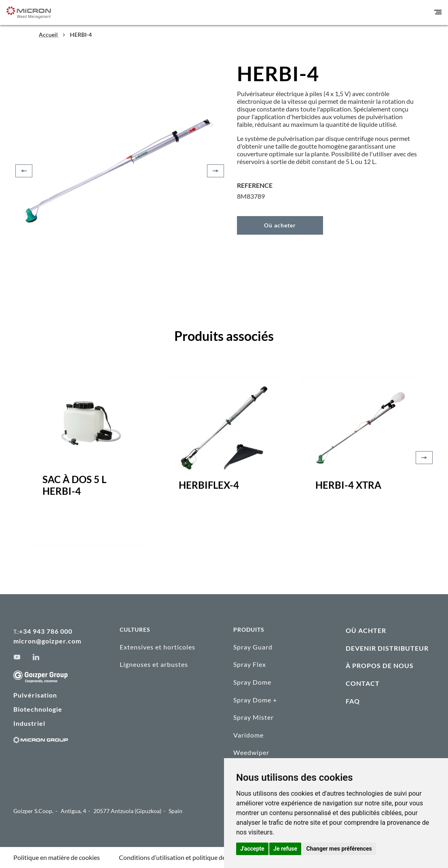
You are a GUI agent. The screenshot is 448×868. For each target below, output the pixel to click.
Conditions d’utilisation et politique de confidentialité (193, 857)
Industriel (29, 723)
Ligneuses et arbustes (154, 664)
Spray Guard (253, 647)
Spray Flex (250, 664)
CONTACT (363, 683)
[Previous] (24, 171)
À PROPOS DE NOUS (380, 665)
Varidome (248, 735)
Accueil (49, 35)
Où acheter (280, 225)
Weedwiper (251, 753)
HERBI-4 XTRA (348, 485)
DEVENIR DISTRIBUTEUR (387, 648)
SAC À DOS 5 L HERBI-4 (74, 485)
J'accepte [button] (252, 849)
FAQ (353, 701)
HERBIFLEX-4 (209, 485)
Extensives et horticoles (157, 647)
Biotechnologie (38, 709)
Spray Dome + (255, 700)
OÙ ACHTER (366, 630)
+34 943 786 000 (46, 631)
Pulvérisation (35, 695)
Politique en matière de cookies (57, 857)
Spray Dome (252, 682)
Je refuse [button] (285, 849)
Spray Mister (254, 717)
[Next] (216, 171)
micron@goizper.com (47, 641)
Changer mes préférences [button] (339, 849)
